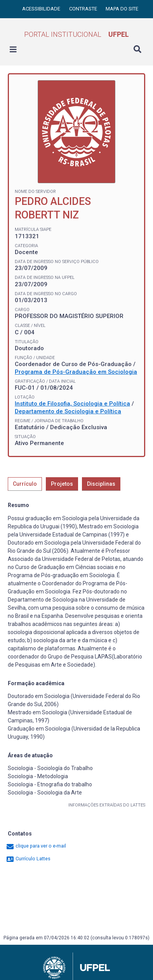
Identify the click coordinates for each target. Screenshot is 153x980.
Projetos (62, 484)
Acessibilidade (42, 9)
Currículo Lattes (28, 859)
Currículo (25, 484)
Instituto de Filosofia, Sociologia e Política (72, 404)
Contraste (84, 9)
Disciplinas (101, 484)
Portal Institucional (76, 34)
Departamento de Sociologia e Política (68, 411)
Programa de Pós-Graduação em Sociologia (76, 372)
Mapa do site (122, 9)
